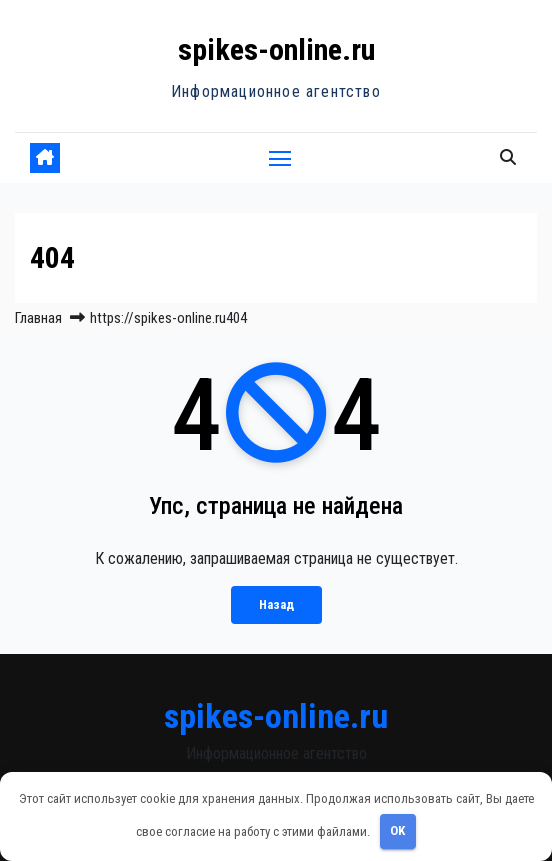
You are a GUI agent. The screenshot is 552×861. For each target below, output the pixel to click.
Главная (38, 318)
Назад (276, 604)
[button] (508, 157)
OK (397, 830)
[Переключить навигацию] (280, 158)
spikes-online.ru (276, 49)
